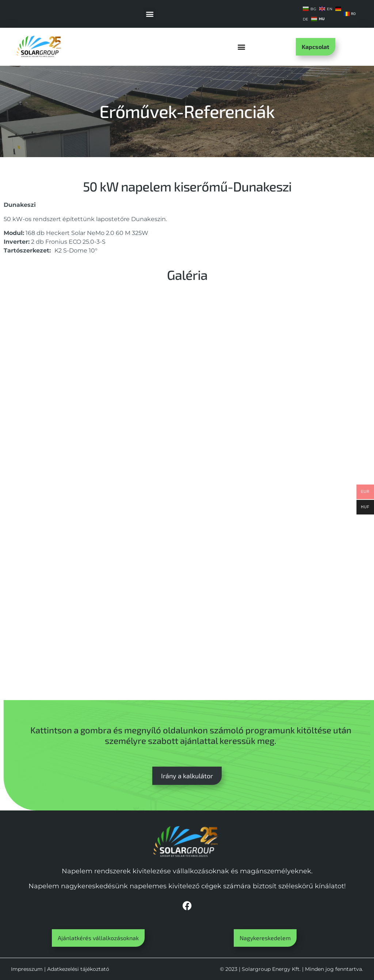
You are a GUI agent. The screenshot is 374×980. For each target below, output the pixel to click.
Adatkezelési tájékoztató (78, 969)
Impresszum (27, 969)
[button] (150, 14)
